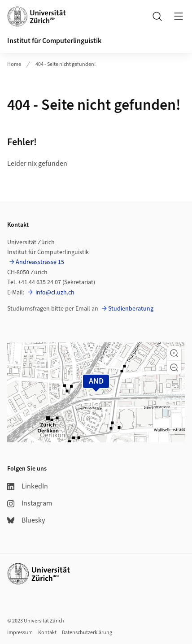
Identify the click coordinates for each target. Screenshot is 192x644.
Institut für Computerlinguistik (54, 41)
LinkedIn (28, 486)
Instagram (30, 503)
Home (14, 64)
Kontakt (47, 633)
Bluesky (26, 520)
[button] (174, 353)
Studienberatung (131, 309)
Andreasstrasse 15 (40, 262)
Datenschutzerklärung (87, 633)
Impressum (20, 633)
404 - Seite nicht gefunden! (65, 64)
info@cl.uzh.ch (54, 293)
